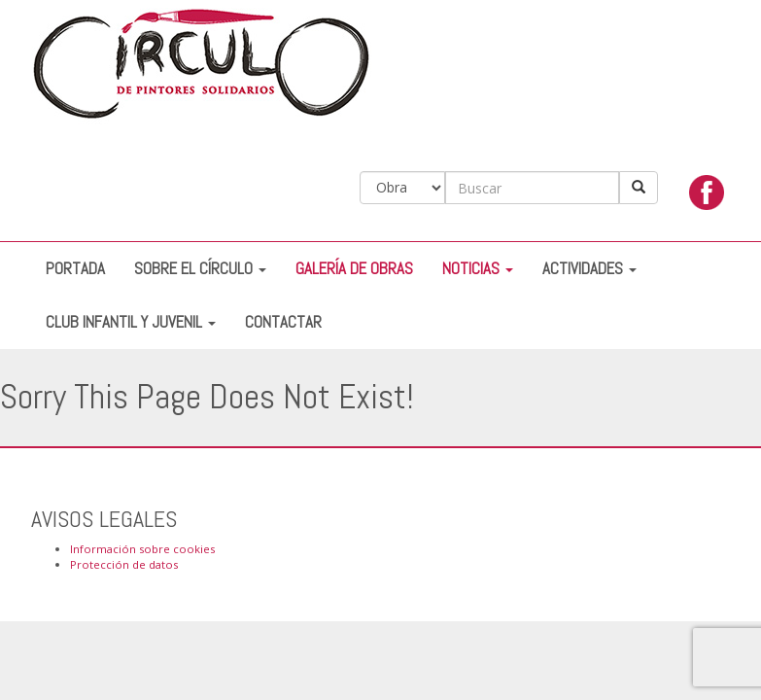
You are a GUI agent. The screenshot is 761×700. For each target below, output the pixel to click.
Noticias (478, 269)
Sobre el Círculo (200, 269)
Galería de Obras (354, 269)
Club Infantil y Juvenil (131, 322)
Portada (75, 269)
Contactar (283, 322)
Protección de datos (124, 564)
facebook (707, 197)
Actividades (589, 269)
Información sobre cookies (142, 549)
